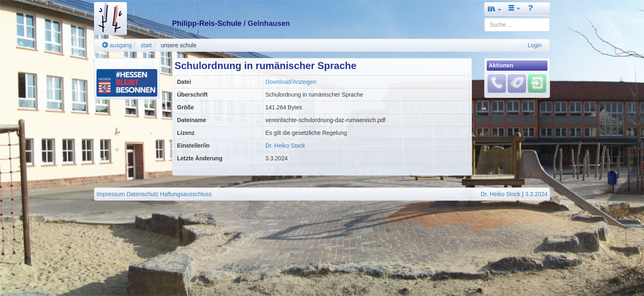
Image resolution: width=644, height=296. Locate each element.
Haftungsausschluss (186, 194)
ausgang (117, 45)
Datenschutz (143, 194)
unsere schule (178, 45)
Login (535, 45)
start (146, 45)
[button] (494, 9)
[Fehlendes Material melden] (497, 83)
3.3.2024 (537, 194)
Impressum (111, 194)
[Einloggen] (537, 83)
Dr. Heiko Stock (285, 146)
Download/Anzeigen (291, 82)
